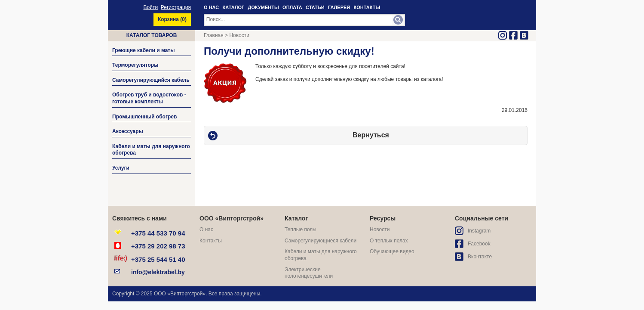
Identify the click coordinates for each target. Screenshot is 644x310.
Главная (214, 35)
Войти (151, 7)
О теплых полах (389, 241)
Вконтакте (480, 257)
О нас (206, 229)
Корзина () (172, 19)
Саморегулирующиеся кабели (320, 241)
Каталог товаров (152, 35)
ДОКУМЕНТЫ (264, 7)
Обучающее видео (392, 251)
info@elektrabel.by (158, 272)
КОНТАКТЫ (367, 7)
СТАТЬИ (315, 7)
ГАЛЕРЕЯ (339, 7)
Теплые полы (301, 229)
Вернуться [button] (371, 135)
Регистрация (176, 7)
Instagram (479, 231)
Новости (239, 35)
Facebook (479, 244)
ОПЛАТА (292, 7)
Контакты (211, 241)
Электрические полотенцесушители (309, 273)
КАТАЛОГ (234, 7)
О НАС (211, 7)
